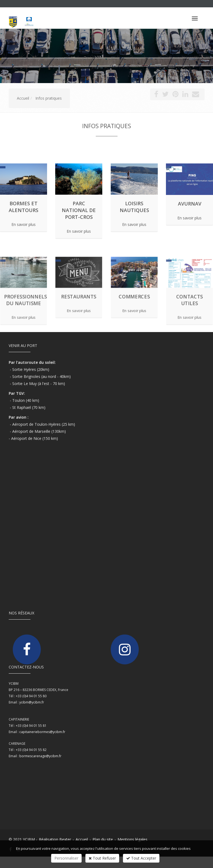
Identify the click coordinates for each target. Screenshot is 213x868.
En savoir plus (24, 225)
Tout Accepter (141, 858)
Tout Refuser (102, 858)
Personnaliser (66, 858)
